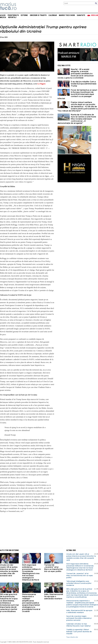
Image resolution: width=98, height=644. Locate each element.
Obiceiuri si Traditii (38, 15)
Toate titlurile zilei (72, 637)
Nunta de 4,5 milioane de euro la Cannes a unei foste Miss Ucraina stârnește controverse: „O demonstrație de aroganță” (77, 119)
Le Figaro (41, 84)
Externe (24, 15)
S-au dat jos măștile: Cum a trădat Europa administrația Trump (84, 84)
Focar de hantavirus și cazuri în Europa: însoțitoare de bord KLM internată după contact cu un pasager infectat (77, 94)
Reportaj (12, 17)
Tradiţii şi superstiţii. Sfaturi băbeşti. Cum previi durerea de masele (79, 632)
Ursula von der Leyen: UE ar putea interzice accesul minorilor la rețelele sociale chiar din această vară (9, 570)
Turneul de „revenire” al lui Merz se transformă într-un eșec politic (53, 568)
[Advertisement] (25, 530)
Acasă (3, 15)
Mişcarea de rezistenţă (20, 6)
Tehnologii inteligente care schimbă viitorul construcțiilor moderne (79, 583)
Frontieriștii (13, 15)
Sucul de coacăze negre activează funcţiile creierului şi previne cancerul (79, 618)
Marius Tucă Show (67, 15)
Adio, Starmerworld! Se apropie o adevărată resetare (54, 597)
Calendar (53, 15)
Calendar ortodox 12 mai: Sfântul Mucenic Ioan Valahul (78, 625)
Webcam (95, 15)
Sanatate (81, 15)
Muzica (3, 17)
